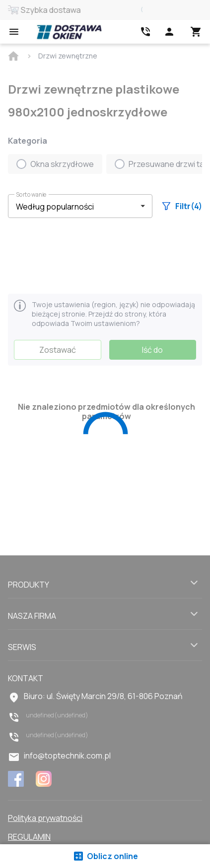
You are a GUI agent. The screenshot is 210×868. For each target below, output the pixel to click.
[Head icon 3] (196, 32)
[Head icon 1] (169, 32)
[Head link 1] (69, 32)
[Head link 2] (145, 32)
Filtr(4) (182, 206)
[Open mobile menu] (14, 32)
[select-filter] (73, 206)
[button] (80, 206)
